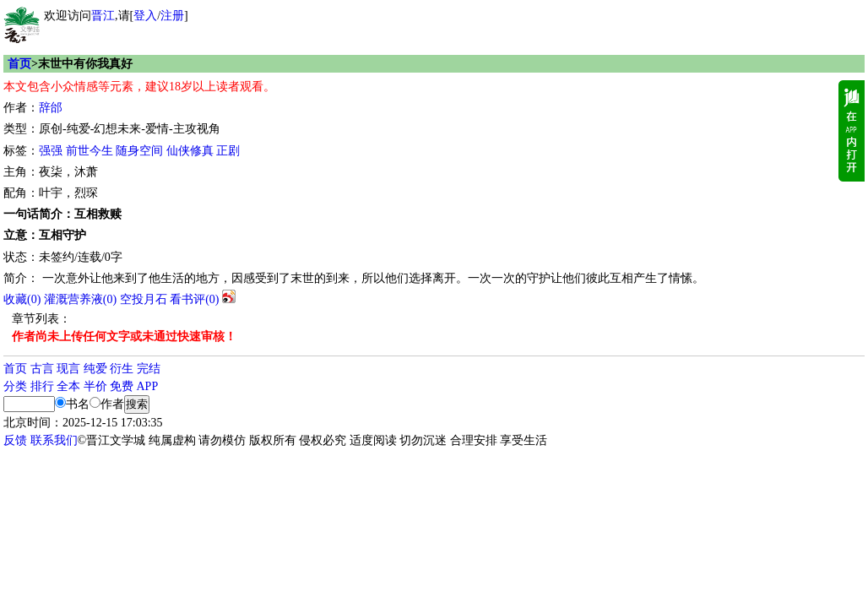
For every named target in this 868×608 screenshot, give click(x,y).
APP (148, 386)
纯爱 (95, 369)
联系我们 (54, 440)
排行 (42, 386)
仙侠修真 (190, 151)
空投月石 (144, 299)
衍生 (122, 369)
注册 (172, 16)
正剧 (228, 151)
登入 (145, 16)
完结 (149, 369)
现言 (68, 369)
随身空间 (139, 151)
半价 (95, 386)
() (22, 299)
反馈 (15, 440)
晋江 (103, 16)
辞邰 (51, 108)
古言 (42, 369)
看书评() (194, 299)
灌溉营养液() (80, 299)
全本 (68, 386)
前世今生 (90, 151)
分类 (15, 386)
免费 (122, 386)
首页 (19, 64)
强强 (51, 151)
